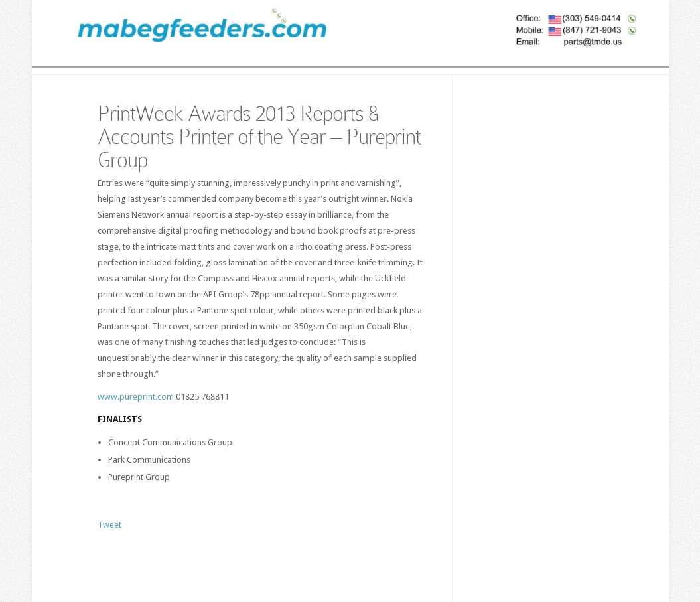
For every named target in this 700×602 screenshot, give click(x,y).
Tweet (109, 525)
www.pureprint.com (136, 397)
